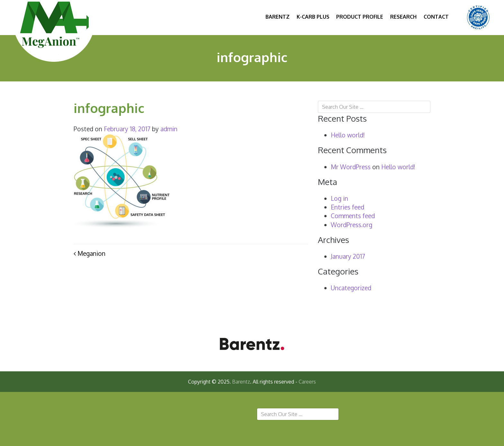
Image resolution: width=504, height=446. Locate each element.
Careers (307, 382)
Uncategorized (351, 288)
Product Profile (360, 17)
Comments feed (353, 216)
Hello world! (348, 135)
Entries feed (347, 207)
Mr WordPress (351, 167)
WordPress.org (351, 225)
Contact (436, 17)
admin (169, 129)
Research (403, 17)
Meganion (90, 253)
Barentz (278, 17)
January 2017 (348, 256)
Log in (339, 198)
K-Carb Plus (313, 17)
